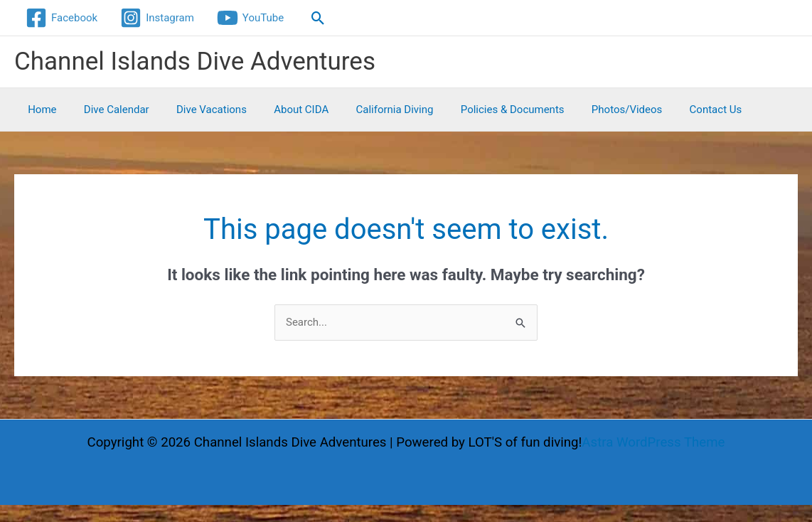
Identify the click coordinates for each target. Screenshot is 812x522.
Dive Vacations (197, 110)
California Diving (368, 110)
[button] (318, 18)
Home (39, 110)
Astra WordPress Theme (653, 442)
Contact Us (671, 110)
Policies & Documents (480, 110)
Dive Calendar (107, 110)
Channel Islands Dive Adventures (195, 62)
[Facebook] (62, 18)
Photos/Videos (588, 110)
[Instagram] (157, 18)
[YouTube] (250, 18)
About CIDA (281, 110)
